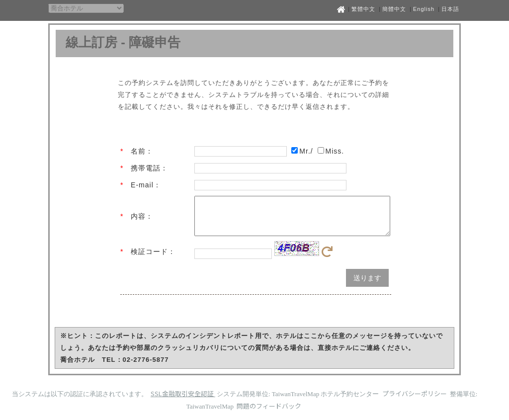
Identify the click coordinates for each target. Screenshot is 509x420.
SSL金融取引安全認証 (183, 401)
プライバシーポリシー (415, 401)
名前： (142, 151)
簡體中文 (394, 9)
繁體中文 (363, 9)
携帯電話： (149, 168)
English (424, 9)
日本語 (450, 9)
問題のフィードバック (269, 413)
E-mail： (146, 185)
